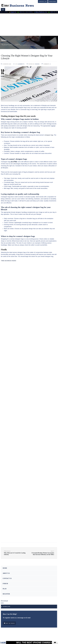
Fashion (37, 64)
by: (19, 64)
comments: (46, 64)
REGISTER (6, 594)
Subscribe (53, 1)
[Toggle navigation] (3, 9)
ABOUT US (6, 573)
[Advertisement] (29, 25)
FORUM (5, 584)
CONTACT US (7, 578)
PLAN (5, 589)
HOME (5, 568)
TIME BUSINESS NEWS (8, 261)
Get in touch (9, 623)
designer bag (49, 135)
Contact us (43, 1)
